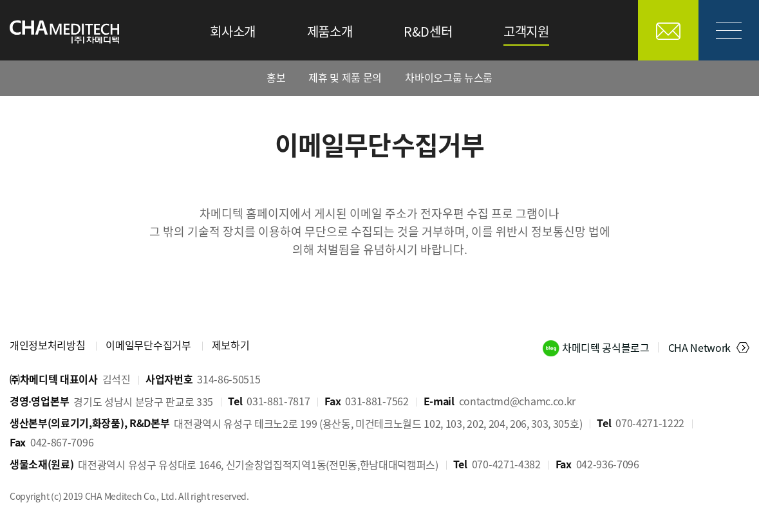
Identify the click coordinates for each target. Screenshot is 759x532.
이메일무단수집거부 (148, 345)
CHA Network (699, 347)
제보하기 (231, 345)
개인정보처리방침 (47, 345)
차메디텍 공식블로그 (607, 347)
